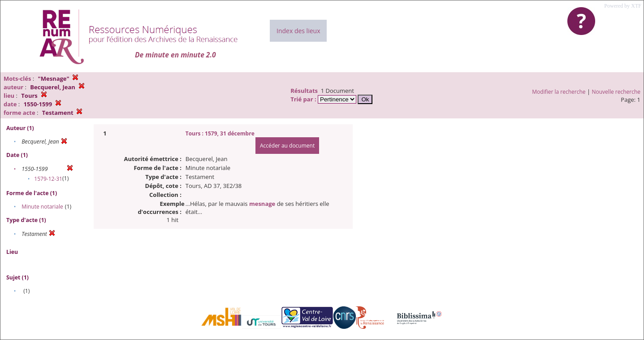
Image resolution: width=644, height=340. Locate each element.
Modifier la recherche (559, 92)
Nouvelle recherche (616, 92)
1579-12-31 (48, 179)
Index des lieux (298, 31)
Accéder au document (287, 146)
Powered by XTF (623, 6)
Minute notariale (42, 207)
